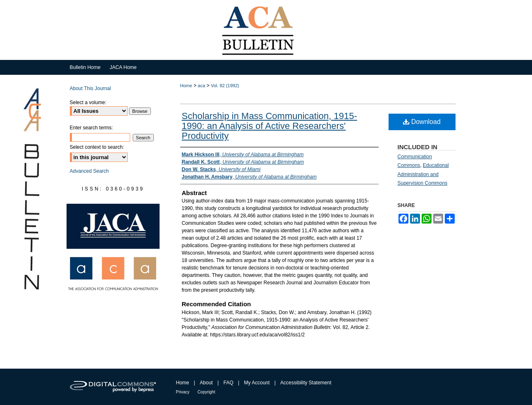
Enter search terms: (92, 128)
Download (422, 122)
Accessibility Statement (306, 383)
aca (202, 86)
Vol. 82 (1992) (225, 86)
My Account (257, 383)
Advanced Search (89, 171)
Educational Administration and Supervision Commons (423, 174)
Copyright (206, 392)
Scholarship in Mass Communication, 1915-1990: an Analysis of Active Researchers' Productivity (270, 126)
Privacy (183, 392)
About (206, 383)
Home (186, 86)
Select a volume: (88, 102)
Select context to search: (97, 147)
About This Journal (91, 88)
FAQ (228, 383)
